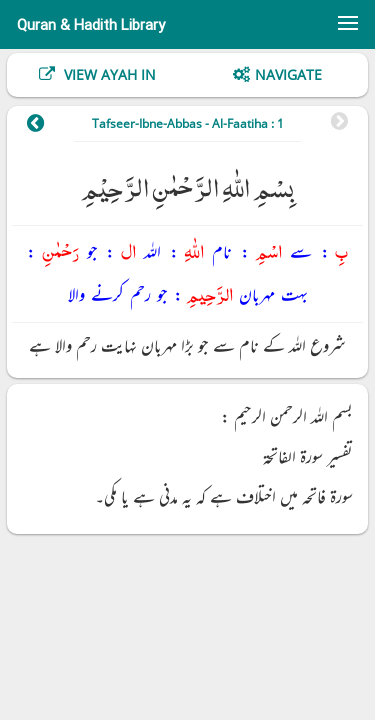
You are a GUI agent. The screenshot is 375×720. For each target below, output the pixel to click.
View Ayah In (108, 74)
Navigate (288, 74)
